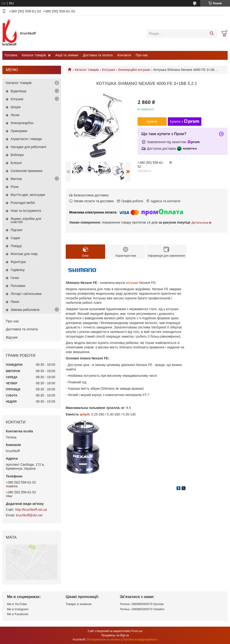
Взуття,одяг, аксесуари (28, 195)
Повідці (16, 246)
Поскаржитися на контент (103, 640)
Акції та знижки (67, 55)
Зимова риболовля (25, 310)
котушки (132, 283)
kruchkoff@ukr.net (29, 515)
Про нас (142, 55)
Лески (15, 115)
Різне (15, 187)
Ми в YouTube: (17, 604)
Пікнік (15, 302)
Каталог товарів (34, 55)
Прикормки (19, 131)
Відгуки (12, 337)
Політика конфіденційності (140, 640)
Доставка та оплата (98, 55)
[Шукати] (212, 34)
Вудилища (18, 91)
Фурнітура (18, 262)
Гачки (15, 278)
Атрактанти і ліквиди (26, 139)
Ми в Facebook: (18, 614)
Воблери (17, 155)
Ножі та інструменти (26, 211)
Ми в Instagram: (18, 609)
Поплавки (18, 286)
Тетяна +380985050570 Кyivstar (142, 604)
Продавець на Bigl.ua (115, 635)
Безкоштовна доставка (91, 195)
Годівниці (18, 270)
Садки (15, 238)
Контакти (124, 55)
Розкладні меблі (23, 203)
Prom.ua (137, 631)
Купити (152, 122)
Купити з (185, 122)
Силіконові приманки (27, 171)
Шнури (16, 107)
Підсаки (16, 230)
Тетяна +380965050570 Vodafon (142, 609)
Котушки (108, 70)
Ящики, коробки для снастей (26, 220)
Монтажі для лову (24, 254)
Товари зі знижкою (79, 604)
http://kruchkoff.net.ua (31, 510)
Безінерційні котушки (134, 70)
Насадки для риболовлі (28, 147)
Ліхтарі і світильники (26, 294)
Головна (11, 55)
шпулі (85, 414)
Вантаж (16, 179)
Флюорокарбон (22, 123)
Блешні (16, 163)
